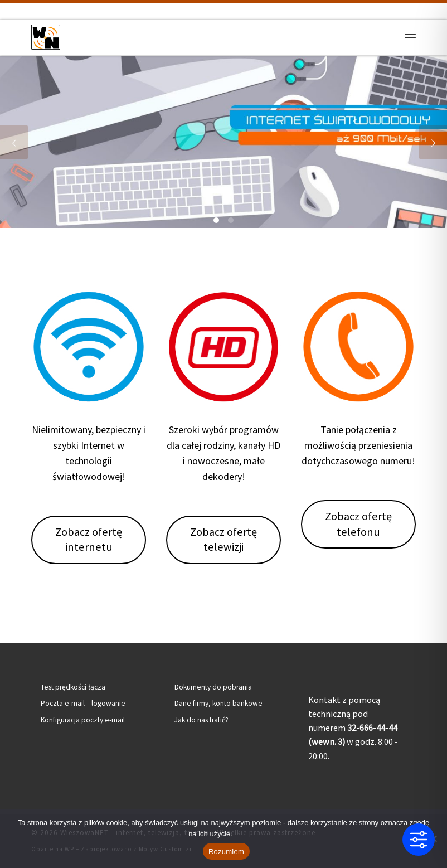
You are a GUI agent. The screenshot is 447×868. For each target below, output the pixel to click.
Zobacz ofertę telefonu (358, 524)
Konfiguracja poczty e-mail (83, 720)
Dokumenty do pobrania (213, 687)
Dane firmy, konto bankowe (218, 703)
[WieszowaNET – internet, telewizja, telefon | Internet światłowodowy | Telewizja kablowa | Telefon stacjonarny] (46, 36)
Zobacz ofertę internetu (89, 540)
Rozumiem (226, 852)
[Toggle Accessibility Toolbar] (419, 840)
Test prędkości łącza (73, 687)
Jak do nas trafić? (201, 720)
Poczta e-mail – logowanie (83, 703)
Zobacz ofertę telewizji (223, 540)
